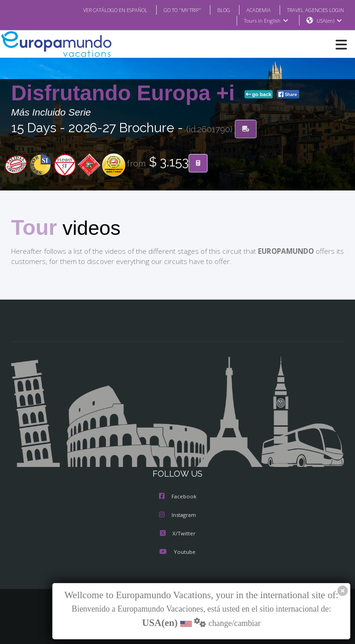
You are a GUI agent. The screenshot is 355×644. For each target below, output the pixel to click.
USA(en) (329, 21)
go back (259, 95)
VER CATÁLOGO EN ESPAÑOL (97, 10)
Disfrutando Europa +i (126, 93)
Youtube (177, 552)
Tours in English (266, 21)
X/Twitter (177, 534)
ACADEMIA (250, 10)
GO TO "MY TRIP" (170, 10)
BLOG (214, 10)
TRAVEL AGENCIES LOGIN (312, 10)
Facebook (178, 497)
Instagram (177, 515)
